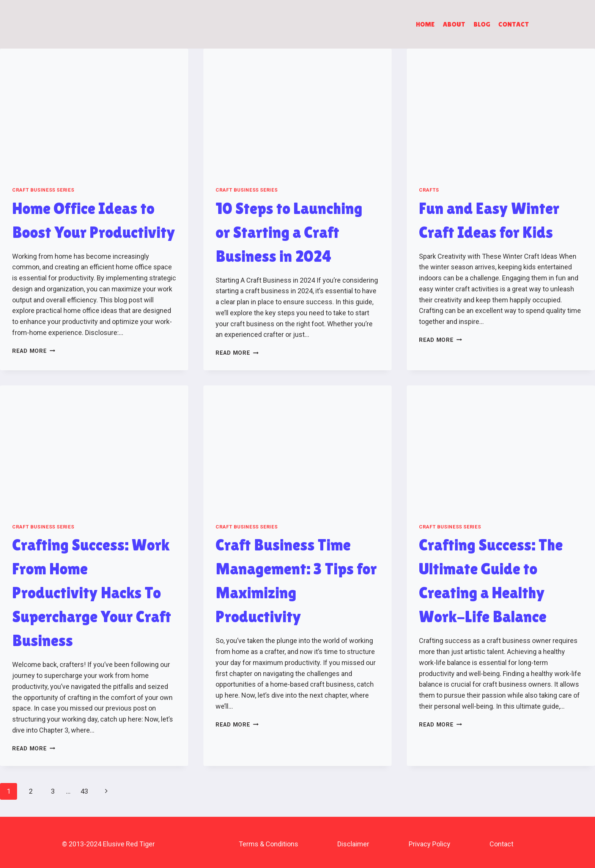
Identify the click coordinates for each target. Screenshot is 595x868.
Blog (482, 24)
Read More (34, 351)
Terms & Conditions (268, 844)
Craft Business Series (43, 190)
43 (84, 791)
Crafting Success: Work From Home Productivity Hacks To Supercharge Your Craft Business (92, 593)
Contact (514, 24)
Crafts (429, 190)
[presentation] (94, 111)
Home (425, 24)
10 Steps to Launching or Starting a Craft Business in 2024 (289, 232)
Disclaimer (353, 844)
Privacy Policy (430, 844)
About (454, 24)
